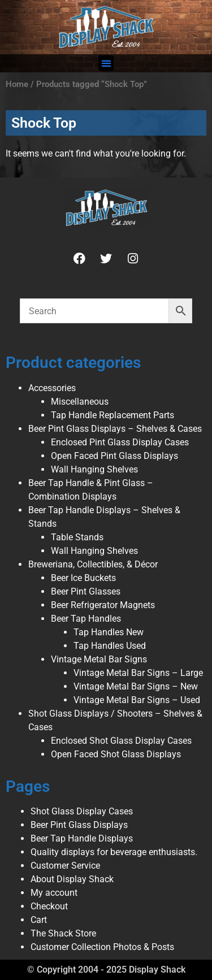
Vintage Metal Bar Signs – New (136, 686)
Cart (39, 920)
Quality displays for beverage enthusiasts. (114, 852)
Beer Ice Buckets (83, 578)
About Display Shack (72, 879)
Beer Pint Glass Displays (79, 825)
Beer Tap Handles (86, 619)
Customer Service (65, 866)
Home (17, 84)
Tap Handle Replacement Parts (113, 415)
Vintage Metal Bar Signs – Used (137, 700)
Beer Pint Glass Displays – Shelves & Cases (115, 429)
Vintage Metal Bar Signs (99, 659)
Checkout (49, 906)
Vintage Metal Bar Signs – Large (138, 673)
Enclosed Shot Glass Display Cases (121, 741)
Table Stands (77, 537)
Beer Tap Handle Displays (82, 838)
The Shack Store (63, 933)
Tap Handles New (109, 632)
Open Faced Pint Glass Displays (114, 456)
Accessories (52, 388)
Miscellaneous (80, 402)
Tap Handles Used (110, 646)
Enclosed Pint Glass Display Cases (120, 442)
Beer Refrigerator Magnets (103, 605)
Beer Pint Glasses (86, 591)
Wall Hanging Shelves (94, 469)
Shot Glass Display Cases (82, 811)
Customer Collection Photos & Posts (102, 947)
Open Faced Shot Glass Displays (116, 754)
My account (54, 893)
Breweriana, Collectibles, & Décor (93, 564)
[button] (106, 63)
